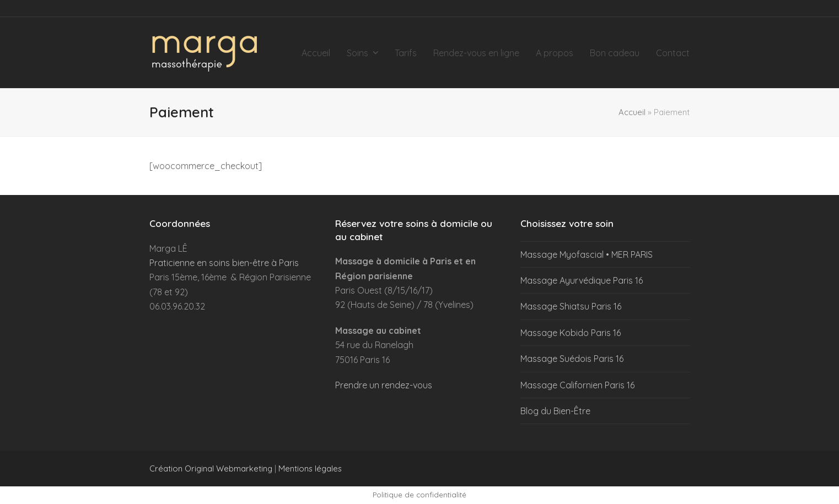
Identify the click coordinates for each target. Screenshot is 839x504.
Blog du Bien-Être (555, 411)
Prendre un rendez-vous (384, 385)
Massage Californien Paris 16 (577, 385)
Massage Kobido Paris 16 (571, 333)
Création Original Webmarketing (211, 468)
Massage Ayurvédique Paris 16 (582, 280)
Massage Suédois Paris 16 (572, 359)
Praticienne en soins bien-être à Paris (224, 263)
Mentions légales (310, 468)
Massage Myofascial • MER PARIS (587, 254)
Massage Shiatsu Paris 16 (571, 306)
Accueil (632, 112)
